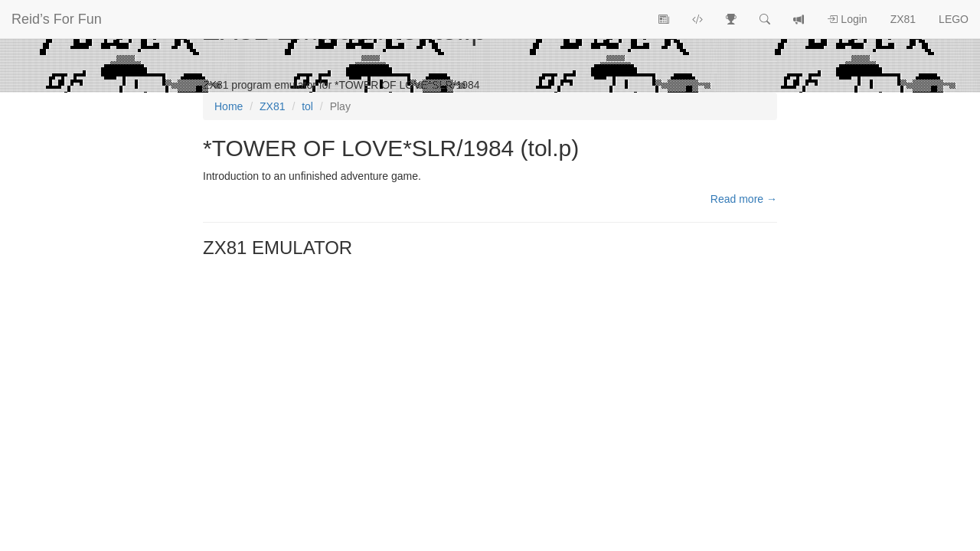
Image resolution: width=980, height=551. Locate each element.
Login (847, 19)
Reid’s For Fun (57, 19)
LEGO (954, 19)
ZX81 (903, 19)
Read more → (744, 199)
